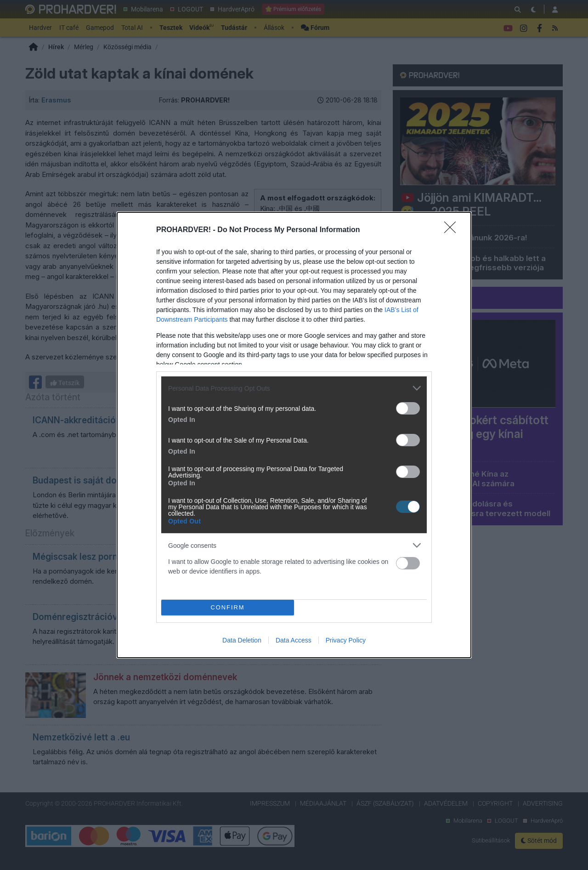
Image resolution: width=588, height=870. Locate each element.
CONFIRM (228, 607)
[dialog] (294, 435)
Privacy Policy (346, 640)
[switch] (408, 408)
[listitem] (294, 388)
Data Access (294, 640)
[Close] (453, 230)
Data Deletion (242, 640)
